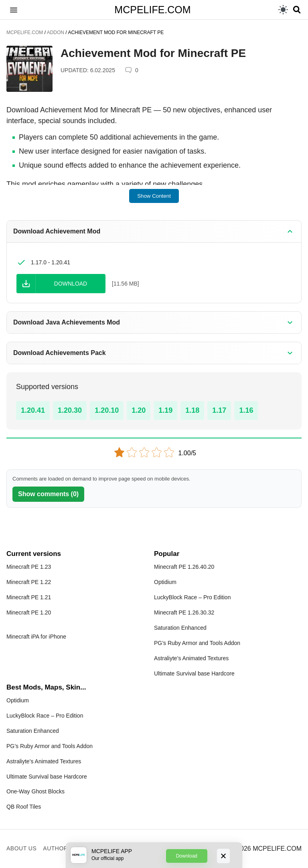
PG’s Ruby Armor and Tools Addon (197, 643)
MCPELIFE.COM (152, 10)
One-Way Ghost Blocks (35, 791)
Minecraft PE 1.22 (29, 582)
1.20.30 (70, 410)
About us (21, 848)
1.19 (165, 410)
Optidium (165, 582)
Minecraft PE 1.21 (29, 597)
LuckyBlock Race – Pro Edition (192, 597)
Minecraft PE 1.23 (29, 567)
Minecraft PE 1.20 (29, 612)
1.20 (139, 410)
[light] (283, 10)
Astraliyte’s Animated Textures (191, 658)
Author (55, 848)
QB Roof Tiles (24, 807)
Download (187, 856)
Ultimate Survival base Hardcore (194, 673)
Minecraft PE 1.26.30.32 (184, 612)
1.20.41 (33, 410)
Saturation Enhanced (180, 628)
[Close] (223, 856)
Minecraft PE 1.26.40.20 (184, 567)
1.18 (192, 410)
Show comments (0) (48, 494)
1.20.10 (107, 410)
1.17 (219, 410)
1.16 (246, 410)
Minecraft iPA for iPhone (36, 637)
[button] (14, 10)
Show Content (154, 196)
